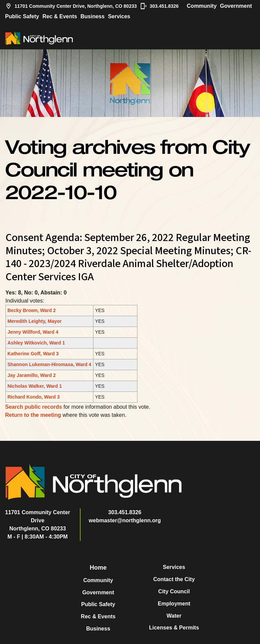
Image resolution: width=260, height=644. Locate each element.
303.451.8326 (159, 6)
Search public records (34, 407)
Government (236, 6)
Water (174, 616)
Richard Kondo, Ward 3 (34, 397)
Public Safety (22, 16)
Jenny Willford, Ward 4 (33, 332)
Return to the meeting (33, 415)
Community (202, 6)
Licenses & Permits (174, 628)
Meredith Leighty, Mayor (35, 321)
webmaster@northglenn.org (125, 520)
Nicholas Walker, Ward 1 (35, 386)
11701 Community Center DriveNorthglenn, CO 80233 (38, 520)
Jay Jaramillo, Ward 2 (32, 375)
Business (93, 16)
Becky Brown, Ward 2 (32, 310)
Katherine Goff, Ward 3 (33, 354)
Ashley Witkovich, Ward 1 (36, 343)
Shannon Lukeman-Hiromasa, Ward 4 (49, 364)
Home (98, 568)
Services (119, 16)
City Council (174, 591)
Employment (174, 604)
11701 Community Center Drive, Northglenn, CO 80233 (71, 6)
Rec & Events (60, 16)
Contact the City (174, 579)
